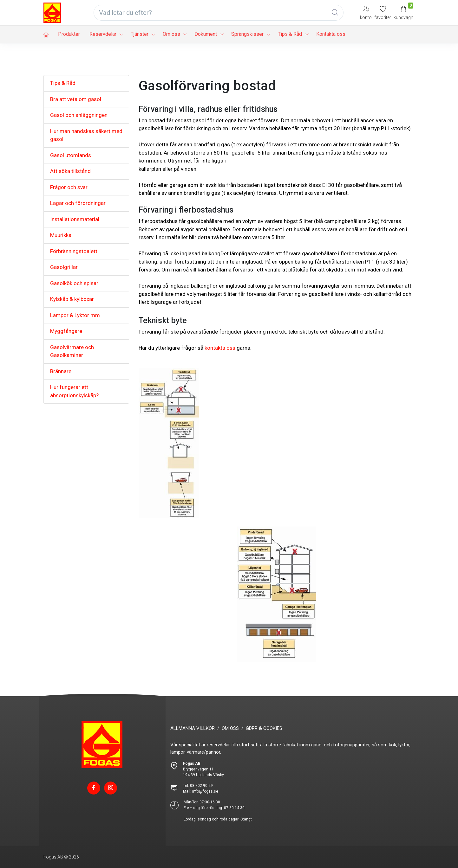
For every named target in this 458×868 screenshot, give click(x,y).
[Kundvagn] (403, 13)
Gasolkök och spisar (74, 283)
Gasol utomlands (71, 155)
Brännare (61, 371)
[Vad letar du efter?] (219, 13)
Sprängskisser (247, 34)
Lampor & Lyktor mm (75, 315)
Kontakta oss (331, 34)
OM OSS (230, 728)
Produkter (69, 34)
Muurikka (61, 235)
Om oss (171, 34)
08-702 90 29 (201, 786)
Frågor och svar (69, 187)
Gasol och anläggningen (79, 115)
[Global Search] (335, 13)
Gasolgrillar (64, 267)
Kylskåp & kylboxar (72, 299)
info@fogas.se (205, 791)
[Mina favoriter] (383, 13)
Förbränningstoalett (74, 251)
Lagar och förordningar (78, 203)
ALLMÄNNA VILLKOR (193, 728)
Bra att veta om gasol (76, 99)
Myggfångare (66, 331)
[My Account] (366, 13)
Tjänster (140, 34)
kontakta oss (220, 348)
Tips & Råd (290, 34)
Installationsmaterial (75, 219)
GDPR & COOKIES (264, 728)
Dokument (206, 34)
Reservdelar (103, 34)
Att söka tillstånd (70, 171)
